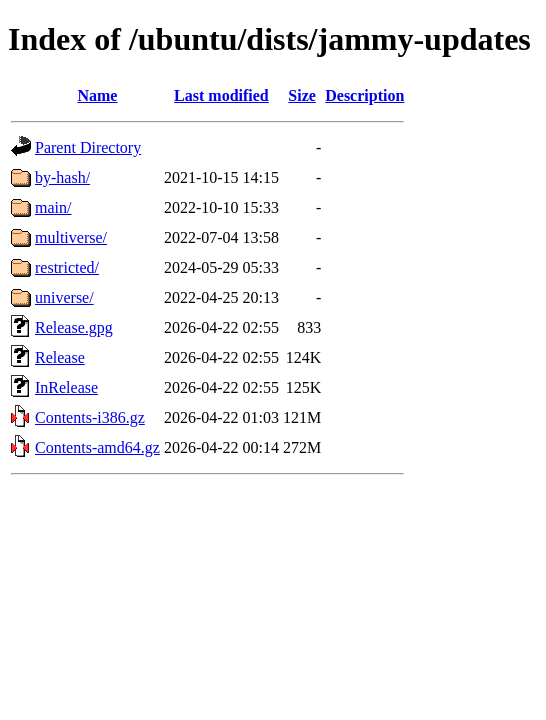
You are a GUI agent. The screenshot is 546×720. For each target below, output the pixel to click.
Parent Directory (88, 147)
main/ (53, 207)
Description (364, 95)
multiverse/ (71, 237)
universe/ (64, 297)
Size (302, 95)
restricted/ (67, 267)
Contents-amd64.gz (97, 447)
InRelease (66, 387)
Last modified (221, 95)
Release (60, 357)
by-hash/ (62, 177)
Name (97, 95)
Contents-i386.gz (90, 417)
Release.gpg (74, 327)
